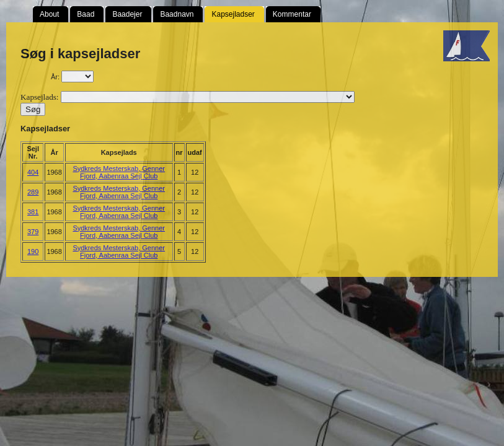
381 (33, 212)
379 (33, 232)
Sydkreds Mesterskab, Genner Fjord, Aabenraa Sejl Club (119, 172)
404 (33, 172)
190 (33, 251)
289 (33, 192)
